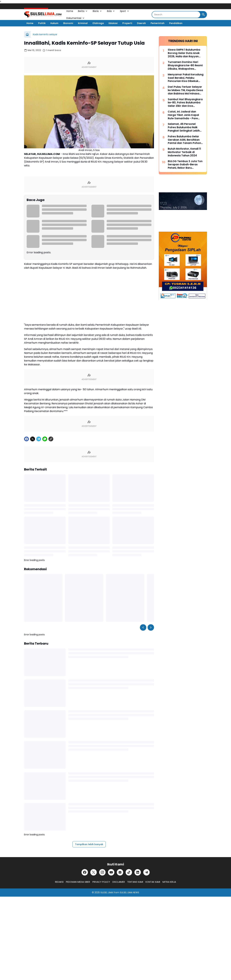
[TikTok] (129, 872)
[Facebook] (26, 439)
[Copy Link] (51, 439)
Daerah (141, 23)
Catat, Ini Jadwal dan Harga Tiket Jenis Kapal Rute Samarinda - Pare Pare (183, 115)
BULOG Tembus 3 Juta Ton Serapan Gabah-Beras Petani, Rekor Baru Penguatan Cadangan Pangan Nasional (185, 165)
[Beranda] (27, 34)
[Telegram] (39, 439)
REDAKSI (59, 882)
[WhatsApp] (45, 439)
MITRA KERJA (169, 882)
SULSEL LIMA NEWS (129, 892)
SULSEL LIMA (107, 892)
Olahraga (98, 23)
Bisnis (97, 11)
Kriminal (83, 23)
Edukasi (113, 23)
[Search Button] (203, 15)
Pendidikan (176, 23)
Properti (127, 23)
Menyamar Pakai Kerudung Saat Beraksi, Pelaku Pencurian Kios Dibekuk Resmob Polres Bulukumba (186, 78)
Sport (125, 11)
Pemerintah (158, 23)
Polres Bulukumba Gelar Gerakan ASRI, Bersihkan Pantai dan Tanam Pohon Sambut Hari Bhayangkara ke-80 (185, 140)
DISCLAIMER (119, 882)
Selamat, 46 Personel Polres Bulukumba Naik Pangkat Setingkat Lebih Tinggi (184, 127)
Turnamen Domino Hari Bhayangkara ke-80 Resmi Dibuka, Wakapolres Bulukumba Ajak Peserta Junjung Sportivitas (185, 65)
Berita (83, 11)
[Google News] (120, 872)
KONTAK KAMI (153, 882)
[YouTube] (111, 872)
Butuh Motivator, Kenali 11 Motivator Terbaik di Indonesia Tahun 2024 (184, 152)
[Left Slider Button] (143, 627)
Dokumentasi (76, 18)
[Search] (176, 15)
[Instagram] (102, 872)
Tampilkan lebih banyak (89, 844)
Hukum (54, 23)
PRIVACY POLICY (101, 882)
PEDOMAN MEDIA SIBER (78, 882)
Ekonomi (68, 23)
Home (70, 11)
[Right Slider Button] (151, 627)
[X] (33, 439)
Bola (111, 11)
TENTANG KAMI (135, 882)
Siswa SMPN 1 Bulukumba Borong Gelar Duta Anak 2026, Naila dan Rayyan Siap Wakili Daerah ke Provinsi (184, 53)
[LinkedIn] (138, 872)
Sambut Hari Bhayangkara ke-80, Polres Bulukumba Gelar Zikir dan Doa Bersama (185, 103)
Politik (42, 23)
